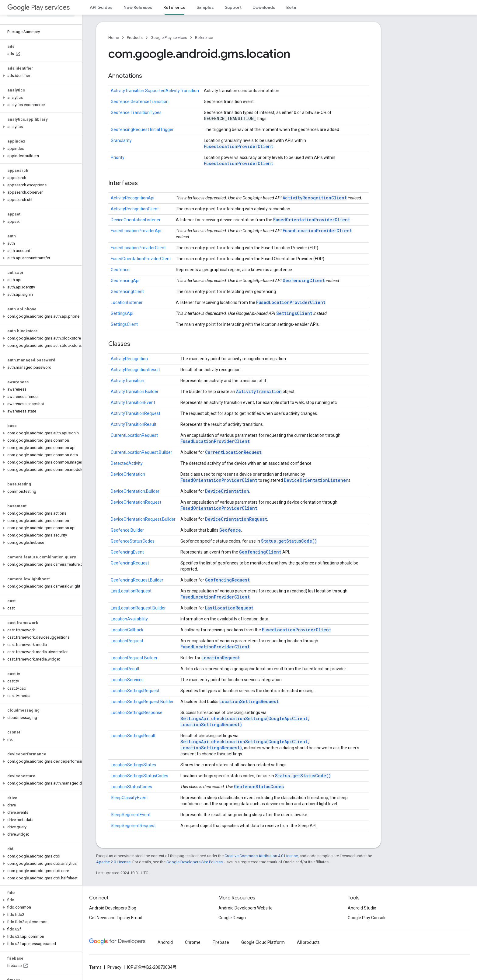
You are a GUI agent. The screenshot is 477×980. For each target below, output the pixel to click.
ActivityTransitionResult (134, 424)
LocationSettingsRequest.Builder (142, 702)
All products (308, 942)
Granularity (121, 140)
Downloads (264, 7)
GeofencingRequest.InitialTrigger (142, 129)
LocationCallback (127, 630)
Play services (38, 7)
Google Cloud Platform (263, 942)
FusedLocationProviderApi (136, 231)
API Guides (101, 7)
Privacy (114, 967)
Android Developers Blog (113, 908)
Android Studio (362, 908)
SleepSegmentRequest (133, 826)
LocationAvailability (129, 619)
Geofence (120, 270)
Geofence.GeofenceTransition (140, 102)
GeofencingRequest (130, 563)
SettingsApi (122, 313)
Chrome (193, 942)
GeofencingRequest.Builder (137, 580)
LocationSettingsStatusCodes (139, 776)
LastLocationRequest (131, 591)
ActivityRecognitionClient (315, 198)
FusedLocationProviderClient (238, 146)
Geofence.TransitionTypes (136, 112)
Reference (204, 38)
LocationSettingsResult (133, 736)
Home (114, 38)
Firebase (221, 942)
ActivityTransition (127, 381)
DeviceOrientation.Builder (135, 491)
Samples (205, 7)
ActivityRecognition (129, 359)
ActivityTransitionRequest (136, 413)
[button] (40, 76)
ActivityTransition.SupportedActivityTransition (155, 91)
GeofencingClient (304, 280)
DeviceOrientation (128, 474)
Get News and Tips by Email (115, 918)
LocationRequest (127, 641)
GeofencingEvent (127, 552)
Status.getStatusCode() (289, 541)
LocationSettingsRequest (135, 691)
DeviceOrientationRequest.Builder (143, 519)
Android (165, 942)
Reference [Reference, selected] (174, 7)
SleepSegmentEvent (131, 815)
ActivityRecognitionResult (135, 370)
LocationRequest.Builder (134, 658)
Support (233, 7)
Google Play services (169, 38)
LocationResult (125, 669)
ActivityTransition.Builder (135, 392)
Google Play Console (367, 918)
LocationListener (127, 302)
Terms (95, 967)
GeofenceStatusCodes (133, 541)
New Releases (138, 7)
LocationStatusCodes (131, 787)
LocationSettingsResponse (137, 713)
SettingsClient (294, 313)
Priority (118, 157)
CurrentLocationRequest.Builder (141, 452)
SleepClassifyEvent (129, 798)
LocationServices (127, 680)
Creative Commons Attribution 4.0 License (261, 856)
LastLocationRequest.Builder (138, 608)
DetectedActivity (127, 463)
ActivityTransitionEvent (133, 402)
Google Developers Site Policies (195, 862)
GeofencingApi (125, 281)
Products (135, 38)
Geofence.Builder (127, 530)
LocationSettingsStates (133, 765)
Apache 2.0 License (113, 862)
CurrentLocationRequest (134, 435)
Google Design (232, 918)
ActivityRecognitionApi (132, 198)
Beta (291, 7)
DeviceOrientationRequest (136, 502)
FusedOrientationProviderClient (312, 220)
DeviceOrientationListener (136, 220)
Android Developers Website (245, 908)
